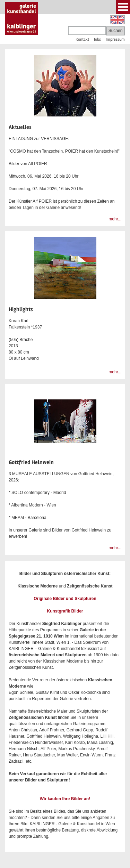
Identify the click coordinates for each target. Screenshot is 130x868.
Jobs (97, 39)
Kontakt (82, 39)
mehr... (115, 219)
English (117, 20)
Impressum (115, 39)
